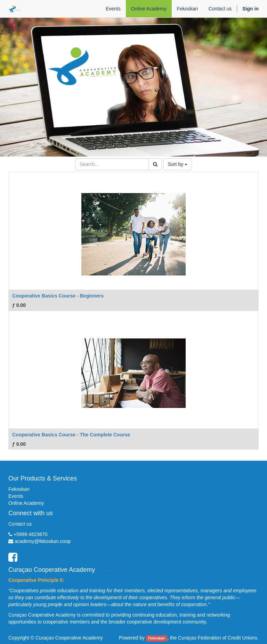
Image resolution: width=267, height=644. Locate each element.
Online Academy (26, 503)
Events (16, 496)
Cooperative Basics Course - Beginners (58, 296)
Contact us (20, 524)
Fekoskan (19, 489)
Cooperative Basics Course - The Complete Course (71, 435)
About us (109, 570)
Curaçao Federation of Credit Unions (218, 638)
